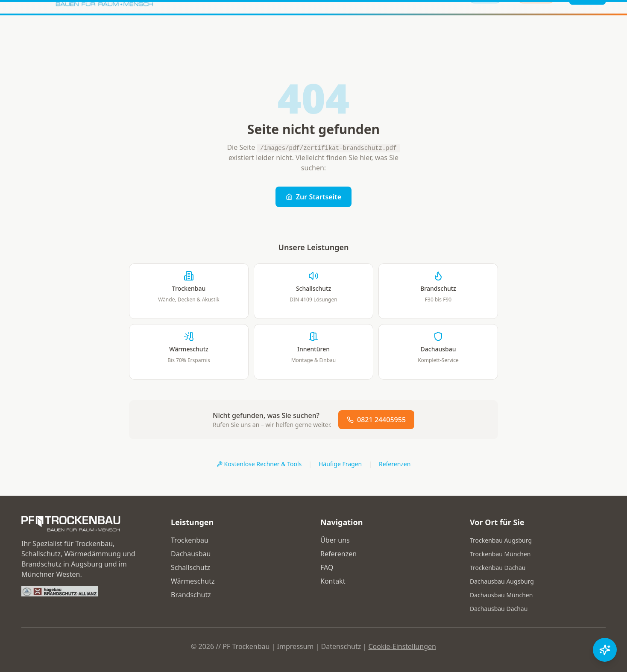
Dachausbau (191, 554)
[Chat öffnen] (605, 650)
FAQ (327, 567)
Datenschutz (341, 646)
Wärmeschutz (193, 581)
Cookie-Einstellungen (402, 646)
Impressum (296, 646)
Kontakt (333, 581)
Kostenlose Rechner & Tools (259, 464)
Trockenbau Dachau (498, 568)
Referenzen (395, 464)
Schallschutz (190, 567)
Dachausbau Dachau (499, 609)
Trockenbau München (500, 554)
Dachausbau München (501, 595)
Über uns (335, 540)
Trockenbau (190, 540)
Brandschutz (191, 595)
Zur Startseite (313, 197)
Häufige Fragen (340, 464)
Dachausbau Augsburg (502, 581)
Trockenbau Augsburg (501, 540)
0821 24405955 (376, 420)
